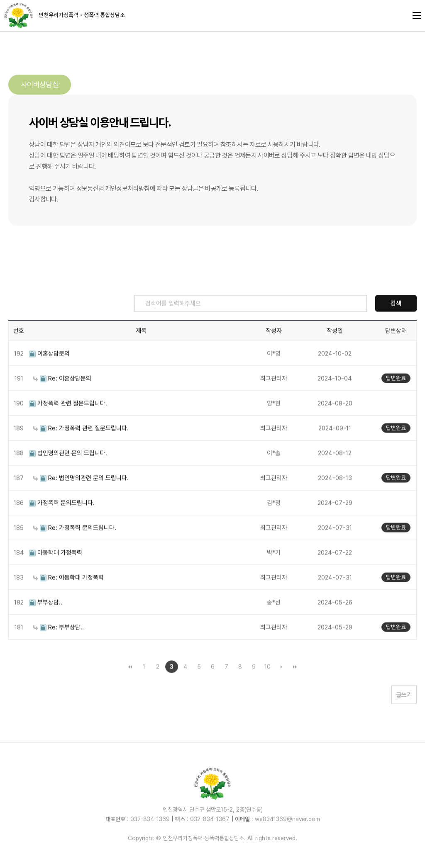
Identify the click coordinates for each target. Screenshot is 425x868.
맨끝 (295, 685)
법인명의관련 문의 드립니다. (68, 472)
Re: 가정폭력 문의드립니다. (75, 546)
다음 (281, 685)
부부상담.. (46, 621)
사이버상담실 (40, 84)
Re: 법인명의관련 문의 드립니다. (81, 496)
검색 (396, 322)
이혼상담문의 (49, 372)
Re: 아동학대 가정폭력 (68, 596)
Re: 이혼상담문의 (62, 397)
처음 (130, 685)
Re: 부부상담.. (59, 646)
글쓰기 (404, 713)
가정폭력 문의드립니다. (62, 521)
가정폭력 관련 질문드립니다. (68, 422)
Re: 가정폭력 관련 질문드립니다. (81, 447)
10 (267, 685)
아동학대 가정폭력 (56, 571)
